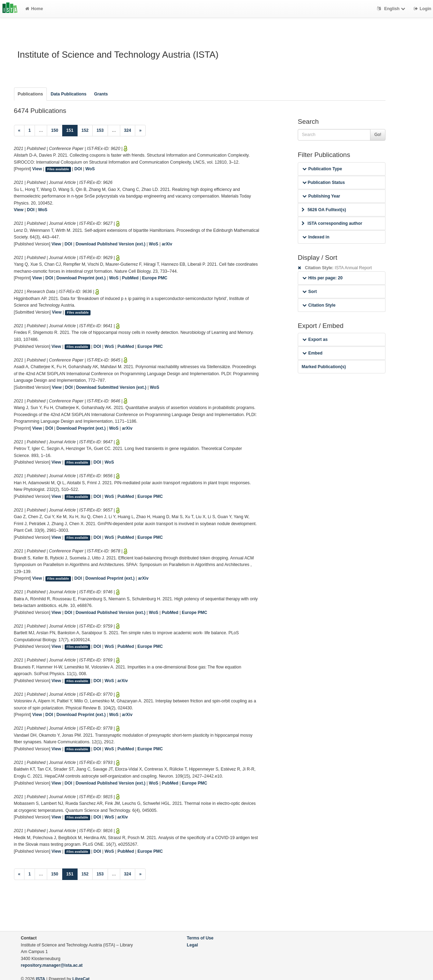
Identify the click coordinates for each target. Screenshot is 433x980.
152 (85, 130)
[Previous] (19, 131)
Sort (309, 292)
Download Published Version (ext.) (110, 244)
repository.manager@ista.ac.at (52, 965)
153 (100, 130)
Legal (193, 945)
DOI (78, 169)
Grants (101, 94)
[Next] (140, 131)
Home (34, 9)
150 (55, 130)
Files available (58, 169)
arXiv (167, 244)
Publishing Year (321, 196)
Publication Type (322, 169)
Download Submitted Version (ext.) (111, 387)
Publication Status (324, 183)
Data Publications (68, 94)
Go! (378, 135)
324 (128, 130)
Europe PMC (154, 278)
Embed (312, 353)
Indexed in (316, 237)
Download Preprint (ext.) (81, 278)
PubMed (130, 278)
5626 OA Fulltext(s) (324, 210)
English (392, 9)
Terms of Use (200, 938)
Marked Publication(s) (324, 367)
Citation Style (319, 305)
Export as (315, 339)
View (37, 169)
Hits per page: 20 (322, 278)
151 (72, 130)
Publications (30, 94)
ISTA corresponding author (332, 223)
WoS (90, 169)
